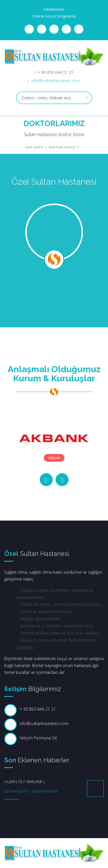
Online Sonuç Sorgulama (54, 16)
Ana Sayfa (34, 147)
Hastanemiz (54, 9)
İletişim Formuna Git (38, 738)
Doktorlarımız (62, 147)
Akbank (54, 458)
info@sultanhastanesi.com (56, 81)
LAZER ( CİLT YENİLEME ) (24, 782)
